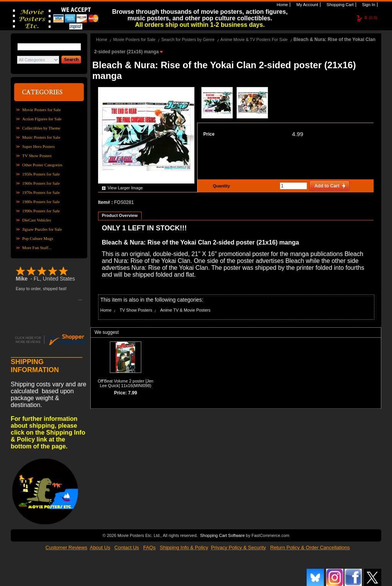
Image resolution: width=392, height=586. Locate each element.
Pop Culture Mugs (38, 238)
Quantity (220, 186)
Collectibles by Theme (41, 128)
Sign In (368, 5)
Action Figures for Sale (42, 119)
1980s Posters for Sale (41, 202)
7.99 (133, 393)
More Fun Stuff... (37, 248)
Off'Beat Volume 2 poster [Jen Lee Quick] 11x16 (126, 383)
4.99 (298, 134)
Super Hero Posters (38, 146)
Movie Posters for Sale (42, 110)
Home (282, 5)
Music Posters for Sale (41, 137)
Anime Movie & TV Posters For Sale (254, 39)
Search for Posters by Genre (188, 39)
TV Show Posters (37, 156)
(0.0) (371, 18)
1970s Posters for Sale (41, 192)
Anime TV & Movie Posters (185, 310)
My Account (307, 5)
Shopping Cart (339, 5)
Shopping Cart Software (222, 535)
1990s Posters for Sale (41, 211)
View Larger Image (125, 188)
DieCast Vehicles (37, 220)
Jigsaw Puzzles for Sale (42, 229)
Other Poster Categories (42, 165)
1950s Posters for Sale (41, 174)
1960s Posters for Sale (41, 183)
